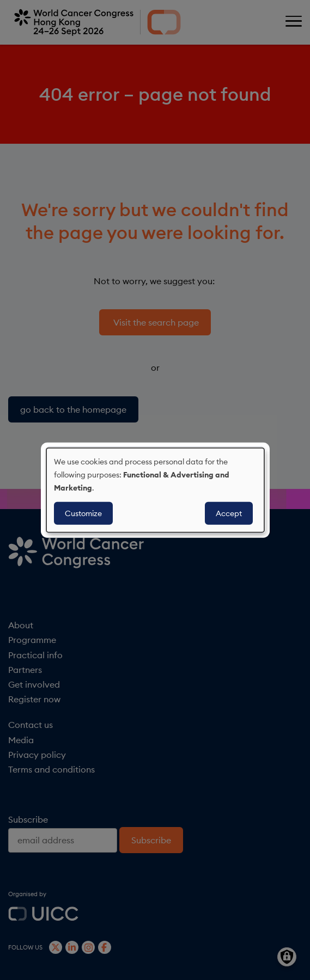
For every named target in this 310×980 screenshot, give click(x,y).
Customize (83, 513)
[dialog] (155, 490)
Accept (229, 513)
